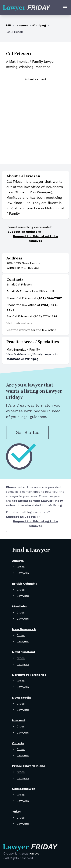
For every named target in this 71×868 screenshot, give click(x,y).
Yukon (17, 811)
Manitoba (13, 359)
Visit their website (19, 323)
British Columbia (25, 584)
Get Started (27, 432)
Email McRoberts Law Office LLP (30, 291)
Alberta (18, 561)
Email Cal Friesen (19, 284)
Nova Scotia (21, 698)
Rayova (34, 853)
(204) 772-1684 (45, 316)
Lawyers (21, 25)
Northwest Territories (29, 675)
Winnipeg (39, 25)
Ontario (18, 743)
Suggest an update (22, 232)
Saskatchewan (24, 789)
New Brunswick (24, 629)
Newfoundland (24, 652)
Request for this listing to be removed (36, 238)
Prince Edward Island (29, 766)
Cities (21, 567)
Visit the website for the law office (31, 330)
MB (9, 25)
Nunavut (19, 720)
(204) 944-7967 (50, 298)
